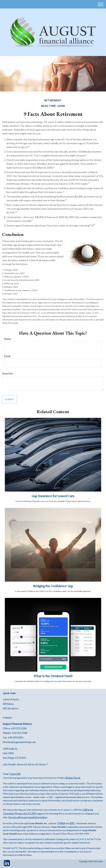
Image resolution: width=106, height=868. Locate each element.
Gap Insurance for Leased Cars (53, 496)
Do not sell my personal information (28, 817)
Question (8, 373)
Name (8, 339)
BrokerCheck (73, 778)
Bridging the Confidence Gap (53, 586)
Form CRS (15, 774)
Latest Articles (11, 699)
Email (7, 356)
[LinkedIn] (7, 864)
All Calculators (11, 708)
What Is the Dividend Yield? (53, 676)
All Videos (8, 704)
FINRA (61, 823)
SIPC (72, 823)
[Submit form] (10, 399)
